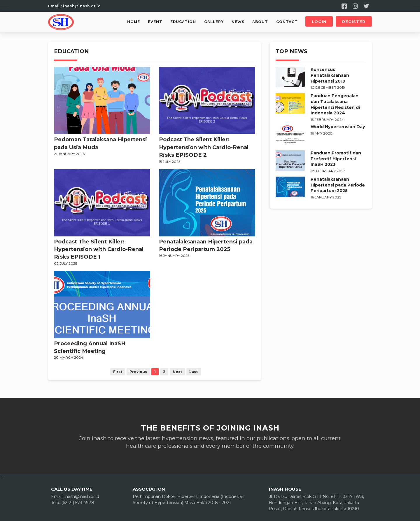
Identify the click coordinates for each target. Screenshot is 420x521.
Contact (287, 22)
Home (134, 22)
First (118, 372)
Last (194, 372)
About (260, 22)
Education (183, 22)
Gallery (214, 22)
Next (177, 372)
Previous (138, 372)
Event (155, 22)
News (238, 22)
